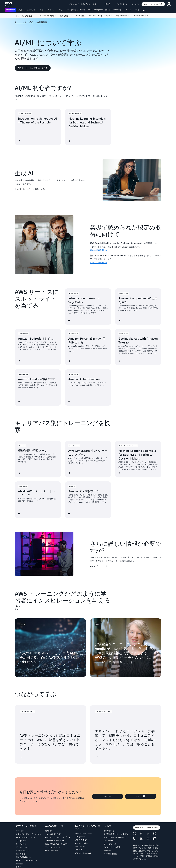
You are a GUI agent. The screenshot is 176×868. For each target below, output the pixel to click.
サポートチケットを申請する (115, 837)
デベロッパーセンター (83, 833)
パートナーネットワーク (76, 10)
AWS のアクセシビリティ (26, 837)
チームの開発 (80, 16)
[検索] (144, 10)
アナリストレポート (53, 847)
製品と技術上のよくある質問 (56, 844)
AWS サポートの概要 (112, 847)
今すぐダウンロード (99, 566)
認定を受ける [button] (66, 16)
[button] (153, 4)
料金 (42, 10)
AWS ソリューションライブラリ (58, 837)
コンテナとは (21, 844)
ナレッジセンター (111, 844)
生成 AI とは (21, 854)
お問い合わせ (86, 4)
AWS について (74, 4)
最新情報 (19, 864)
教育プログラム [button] (123, 16)
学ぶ (61, 10)
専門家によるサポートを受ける (116, 834)
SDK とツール (80, 837)
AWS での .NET (81, 840)
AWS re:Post (109, 841)
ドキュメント (51, 10)
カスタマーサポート (113, 10)
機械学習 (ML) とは (23, 857)
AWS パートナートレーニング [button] (100, 16)
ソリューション (31, 10)
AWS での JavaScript (83, 853)
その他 (137, 10)
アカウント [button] (122, 4)
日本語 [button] (109, 4)
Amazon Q (10, 10)
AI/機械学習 (42, 22)
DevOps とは (21, 841)
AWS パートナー (52, 850)
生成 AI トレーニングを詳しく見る (30, 189)
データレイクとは (23, 847)
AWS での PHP (80, 850)
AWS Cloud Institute (141, 16)
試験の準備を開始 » (99, 250)
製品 (20, 10)
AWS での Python (81, 843)
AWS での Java (80, 847)
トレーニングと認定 (24, 16)
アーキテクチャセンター (55, 841)
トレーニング (21, 22)
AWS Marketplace (95, 10)
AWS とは (20, 831)
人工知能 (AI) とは (23, 850)
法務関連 (107, 850)
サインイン (135, 4)
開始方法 (49, 831)
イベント (128, 10)
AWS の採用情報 (110, 854)
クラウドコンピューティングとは (29, 834)
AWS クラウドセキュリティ (27, 860)
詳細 (31, 22)
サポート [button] (97, 4)
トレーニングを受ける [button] (47, 16)
